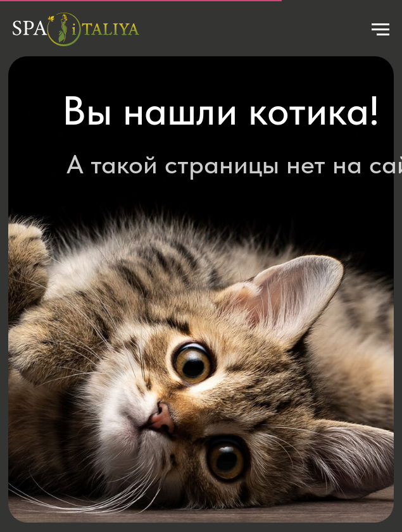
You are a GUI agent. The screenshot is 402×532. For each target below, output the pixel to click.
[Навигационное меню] (380, 30)
